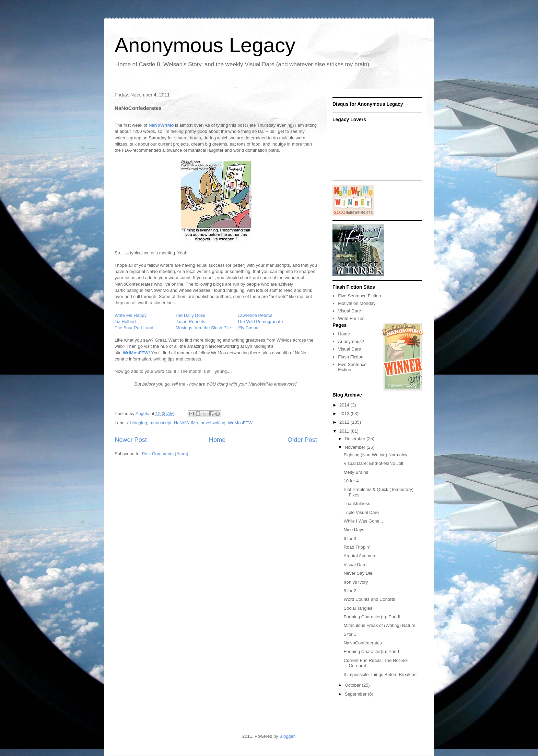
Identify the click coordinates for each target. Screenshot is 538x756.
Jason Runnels (190, 322)
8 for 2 (350, 591)
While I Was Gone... (363, 521)
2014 (345, 405)
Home (217, 440)
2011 (345, 431)
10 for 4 (351, 481)
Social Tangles (358, 608)
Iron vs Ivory (356, 582)
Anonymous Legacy (205, 45)
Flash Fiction (351, 357)
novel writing (213, 423)
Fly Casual (249, 328)
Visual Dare (349, 311)
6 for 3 (350, 539)
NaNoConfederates (362, 643)
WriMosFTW (240, 423)
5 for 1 (350, 634)
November (356, 447)
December (356, 439)
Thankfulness (357, 503)
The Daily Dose (190, 315)
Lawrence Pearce (255, 315)
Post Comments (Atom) (165, 454)
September (356, 694)
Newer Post (131, 440)
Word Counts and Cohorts (369, 599)
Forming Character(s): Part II (372, 617)
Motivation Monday (357, 303)
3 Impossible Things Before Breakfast (381, 674)
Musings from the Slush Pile (203, 328)
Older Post (302, 440)
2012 (345, 422)
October (353, 685)
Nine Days (354, 530)
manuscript (161, 423)
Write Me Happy (131, 315)
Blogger (287, 736)
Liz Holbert (125, 322)
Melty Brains (356, 472)
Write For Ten (351, 318)
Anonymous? (351, 341)
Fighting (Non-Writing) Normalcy (375, 455)
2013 (345, 414)
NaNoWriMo (186, 423)
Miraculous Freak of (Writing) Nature (379, 625)
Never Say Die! (358, 573)
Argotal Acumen (359, 556)
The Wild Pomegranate (260, 322)
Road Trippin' (356, 547)
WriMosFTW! (136, 353)
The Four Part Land (134, 328)
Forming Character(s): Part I (371, 651)
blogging (139, 423)
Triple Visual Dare (361, 512)
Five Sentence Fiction (359, 296)
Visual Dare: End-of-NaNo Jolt (373, 463)
